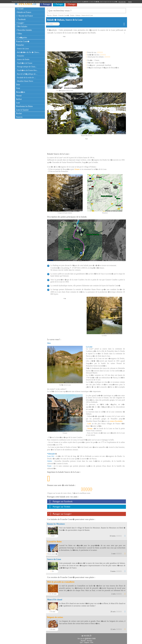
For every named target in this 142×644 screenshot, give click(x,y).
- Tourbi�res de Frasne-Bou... (27, 70)
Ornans (77, 168)
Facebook (21, 19)
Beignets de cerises (55, 616)
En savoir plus (122, 2)
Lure (18, 103)
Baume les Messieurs (56, 523)
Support (87, 641)
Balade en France (24, 12)
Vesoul (19, 96)
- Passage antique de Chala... (26, 67)
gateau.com (90, 637)
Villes (19, 34)
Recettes (90, 639)
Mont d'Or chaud (55, 598)
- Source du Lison (22, 49)
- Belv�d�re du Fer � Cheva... (28, 52)
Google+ (20, 23)
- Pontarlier (20, 56)
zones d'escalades (116, 420)
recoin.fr (88, 634)
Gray (18, 88)
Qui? (81, 641)
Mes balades (22, 26)
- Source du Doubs (23, 59)
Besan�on (21, 92)
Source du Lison (54, 558)
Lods (89, 422)
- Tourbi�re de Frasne (24, 63)
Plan (92, 641)
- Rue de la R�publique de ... (27, 74)
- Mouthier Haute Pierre (25, 81)
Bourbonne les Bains (24, 106)
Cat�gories (22, 38)
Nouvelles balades (24, 30)
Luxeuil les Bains (54, 540)
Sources (19, 117)
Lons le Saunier (22, 110)
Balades (83, 639)
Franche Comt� (23, 41)
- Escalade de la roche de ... (26, 78)
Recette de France (24, 16)
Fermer (130, 2)
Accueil (20, 9)
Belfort (19, 99)
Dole (18, 85)
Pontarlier (20, 45)
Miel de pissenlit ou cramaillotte (61, 581)
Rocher (19, 113)
